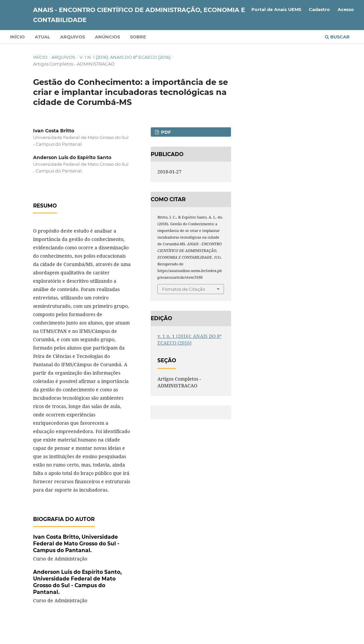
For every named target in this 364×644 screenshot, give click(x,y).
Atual (42, 37)
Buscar (337, 37)
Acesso (346, 9)
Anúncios (107, 37)
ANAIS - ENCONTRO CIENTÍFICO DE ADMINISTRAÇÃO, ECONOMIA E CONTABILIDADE (139, 15)
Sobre (138, 37)
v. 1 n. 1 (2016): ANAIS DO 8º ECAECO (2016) (125, 57)
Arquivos (73, 37)
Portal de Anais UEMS (276, 9)
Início (17, 37)
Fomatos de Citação (184, 289)
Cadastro (319, 9)
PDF (165, 132)
